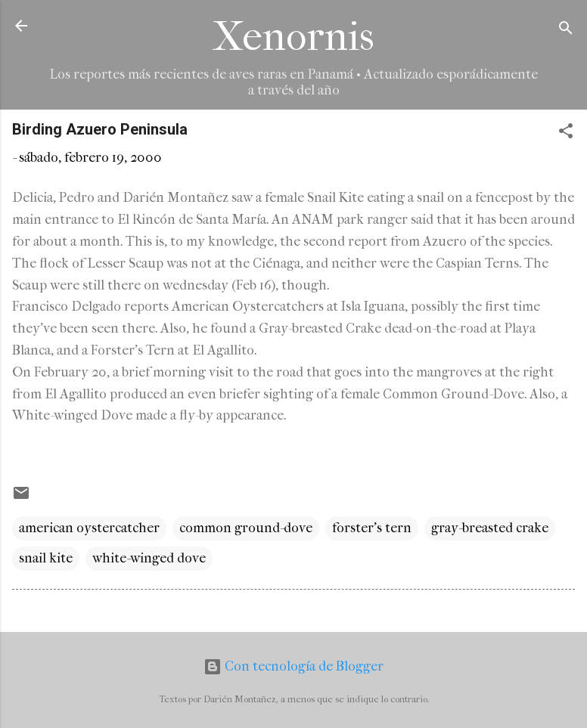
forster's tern (372, 528)
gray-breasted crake (490, 528)
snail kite (46, 558)
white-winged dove (149, 558)
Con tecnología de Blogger (293, 666)
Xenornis (293, 37)
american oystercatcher (89, 528)
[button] (566, 133)
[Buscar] (566, 31)
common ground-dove (246, 528)
